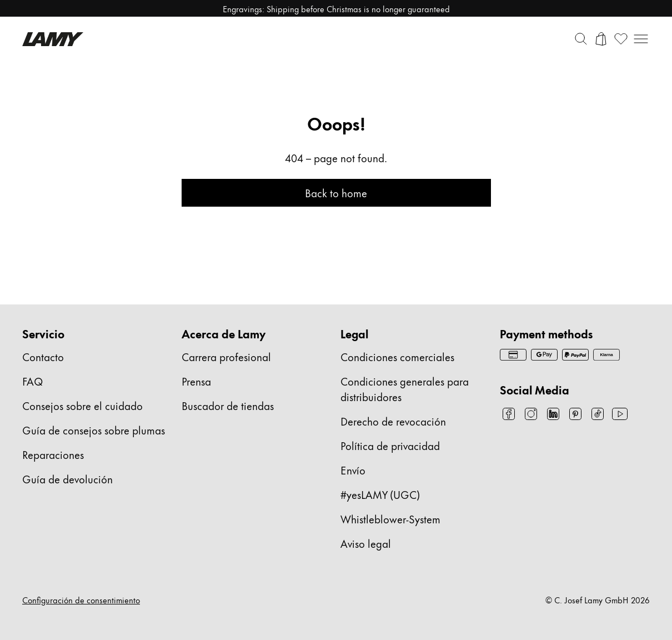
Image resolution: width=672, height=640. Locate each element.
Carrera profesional (226, 356)
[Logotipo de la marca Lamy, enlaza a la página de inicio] (53, 39)
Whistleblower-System (390, 519)
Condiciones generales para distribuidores (405, 389)
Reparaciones (53, 454)
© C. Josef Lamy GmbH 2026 (598, 600)
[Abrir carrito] (601, 39)
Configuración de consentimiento (81, 600)
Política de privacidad (390, 445)
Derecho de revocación (393, 421)
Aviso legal (366, 543)
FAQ (32, 381)
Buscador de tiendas (228, 405)
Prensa (196, 381)
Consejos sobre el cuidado (82, 405)
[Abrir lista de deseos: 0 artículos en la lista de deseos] (621, 39)
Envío (353, 470)
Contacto (43, 356)
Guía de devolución (67, 479)
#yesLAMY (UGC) (380, 494)
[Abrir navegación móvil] (641, 39)
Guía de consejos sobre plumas (94, 430)
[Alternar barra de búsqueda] (581, 39)
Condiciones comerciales (397, 356)
